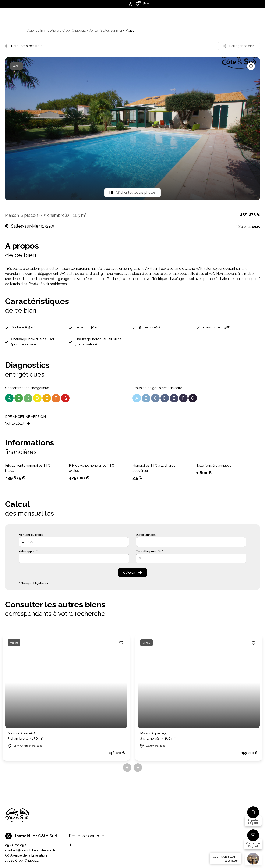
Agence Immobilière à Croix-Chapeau (56, 30)
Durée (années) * (147, 535)
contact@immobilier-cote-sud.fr (30, 850)
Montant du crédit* (31, 535)
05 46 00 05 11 (17, 845)
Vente (93, 30)
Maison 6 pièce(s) (25, 736)
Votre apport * (28, 551)
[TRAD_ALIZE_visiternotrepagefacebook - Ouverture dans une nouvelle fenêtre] (71, 845)
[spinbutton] (191, 558)
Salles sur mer (111, 30)
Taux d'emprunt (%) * (150, 551)
